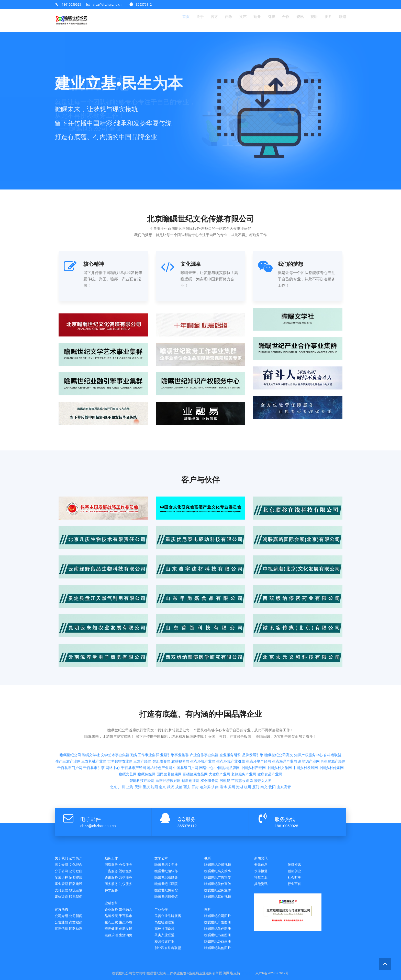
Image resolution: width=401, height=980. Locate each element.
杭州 (248, 755)
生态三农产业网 (68, 730)
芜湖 (239, 755)
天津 (138, 755)
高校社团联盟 (166, 919)
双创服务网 (209, 749)
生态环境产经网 (259, 730)
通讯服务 (112, 872)
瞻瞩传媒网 (147, 743)
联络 (342, 20)
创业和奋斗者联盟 (170, 945)
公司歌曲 (79, 866)
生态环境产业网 (203, 730)
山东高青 (284, 755)
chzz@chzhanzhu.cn (107, 4)
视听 (310, 20)
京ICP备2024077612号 (277, 971)
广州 (122, 755)
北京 (114, 755)
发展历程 (62, 872)
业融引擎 (112, 899)
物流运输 (79, 886)
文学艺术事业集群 (115, 723)
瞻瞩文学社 (91, 723)
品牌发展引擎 (253, 723)
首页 (168, 20)
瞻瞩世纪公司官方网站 (124, 971)
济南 (215, 755)
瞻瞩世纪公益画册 (220, 939)
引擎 (263, 20)
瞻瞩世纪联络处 (168, 872)
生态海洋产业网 (285, 730)
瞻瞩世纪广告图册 (220, 919)
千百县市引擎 (94, 736)
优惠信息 (62, 925)
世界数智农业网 (120, 730)
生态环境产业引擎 (231, 730)
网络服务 (112, 859)
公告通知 (62, 919)
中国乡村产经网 (253, 736)
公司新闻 (79, 912)
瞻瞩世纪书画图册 (220, 932)
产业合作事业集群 (204, 723)
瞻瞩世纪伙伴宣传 (220, 879)
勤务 (247, 20)
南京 (162, 755)
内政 (215, 20)
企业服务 (112, 905)
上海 (130, 755)
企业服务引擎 (230, 723)
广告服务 (112, 866)
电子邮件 (91, 813)
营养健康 (112, 925)
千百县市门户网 (70, 736)
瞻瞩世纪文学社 (168, 859)
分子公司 (62, 866)
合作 (279, 20)
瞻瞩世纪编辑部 (168, 866)
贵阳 (272, 755)
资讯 (295, 20)
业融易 (194, 971)
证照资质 (79, 872)
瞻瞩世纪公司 (70, 723)
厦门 (256, 755)
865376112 (144, 4)
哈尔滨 (205, 755)
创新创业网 (191, 749)
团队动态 (79, 925)
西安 (187, 755)
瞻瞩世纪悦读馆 (168, 886)
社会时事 (262, 879)
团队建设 (79, 879)
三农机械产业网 (94, 730)
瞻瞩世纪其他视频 (220, 892)
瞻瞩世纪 (150, 971)
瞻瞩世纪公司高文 (279, 723)
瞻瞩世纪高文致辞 (220, 866)
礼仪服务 (129, 879)
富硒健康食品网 (195, 743)
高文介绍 (62, 859)
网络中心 (113, 736)
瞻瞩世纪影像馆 (168, 892)
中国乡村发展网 (305, 736)
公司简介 (79, 852)
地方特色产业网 (160, 736)
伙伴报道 (295, 865)
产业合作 (162, 905)
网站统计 (250, 971)
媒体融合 (129, 905)
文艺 (231, 20)
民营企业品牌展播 (170, 912)
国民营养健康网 (169, 743)
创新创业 (262, 872)
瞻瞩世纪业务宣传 (220, 886)
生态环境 (129, 919)
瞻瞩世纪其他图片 (220, 945)
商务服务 (112, 879)
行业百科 (262, 885)
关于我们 (62, 852)
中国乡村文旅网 (279, 736)
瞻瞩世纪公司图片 (220, 912)
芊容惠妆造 (240, 749)
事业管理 (62, 879)
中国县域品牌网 (227, 736)
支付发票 (62, 886)
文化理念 (79, 859)
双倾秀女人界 (261, 749)
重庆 (146, 755)
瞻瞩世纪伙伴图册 (220, 925)
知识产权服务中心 (308, 723)
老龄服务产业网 (244, 743)
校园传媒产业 (166, 939)
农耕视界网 (180, 730)
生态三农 (112, 919)
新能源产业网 (309, 730)
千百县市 (129, 912)
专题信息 (295, 859)
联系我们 (79, 892)
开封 (195, 755)
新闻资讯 (262, 852)
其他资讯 (295, 879)
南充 (264, 755)
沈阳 (154, 755)
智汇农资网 (161, 730)
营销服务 (129, 872)
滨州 (231, 755)
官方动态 (62, 905)
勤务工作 (112, 852)
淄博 (223, 755)
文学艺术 (162, 852)
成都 (179, 755)
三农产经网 (142, 730)
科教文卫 (295, 872)
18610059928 (71, 4)
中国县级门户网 (186, 736)
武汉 (171, 755)
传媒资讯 (262, 865)
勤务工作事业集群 (145, 723)
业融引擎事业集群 (174, 723)
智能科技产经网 (142, 749)
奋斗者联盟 (332, 723)
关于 (184, 20)
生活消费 (129, 932)
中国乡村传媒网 (331, 736)
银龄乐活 (112, 932)
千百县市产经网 (133, 736)
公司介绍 (62, 912)
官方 (199, 20)
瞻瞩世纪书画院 (168, 879)
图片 (326, 20)
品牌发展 (112, 912)
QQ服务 (187, 813)
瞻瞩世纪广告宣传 (220, 872)
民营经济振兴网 (168, 749)
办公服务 (129, 859)
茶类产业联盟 (166, 932)
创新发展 (129, 925)
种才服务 (112, 886)
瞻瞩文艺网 (128, 743)
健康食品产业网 (270, 743)
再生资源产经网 (333, 730)
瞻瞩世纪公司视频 (220, 859)
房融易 (225, 749)
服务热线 (285, 813)
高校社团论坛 (166, 925)
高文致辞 (79, 919)
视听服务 (129, 866)
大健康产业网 (219, 743)
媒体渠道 (62, 892)
